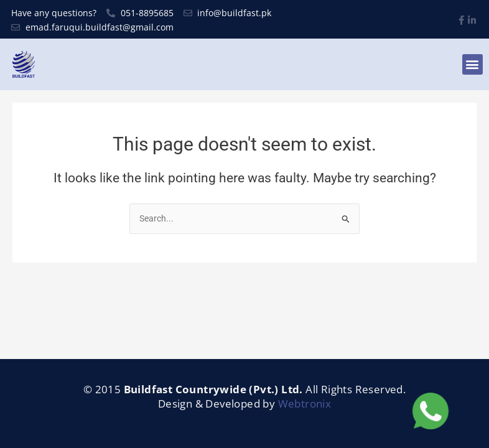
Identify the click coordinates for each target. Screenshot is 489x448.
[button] (473, 64)
